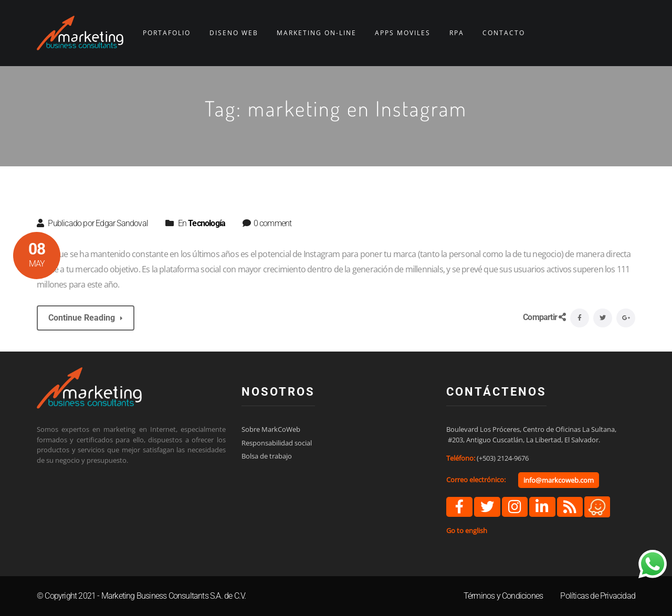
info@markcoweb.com (559, 480)
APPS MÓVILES (403, 33)
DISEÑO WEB (234, 33)
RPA (457, 33)
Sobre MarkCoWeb (271, 429)
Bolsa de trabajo (267, 456)
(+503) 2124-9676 (503, 458)
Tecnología (207, 223)
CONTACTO (504, 33)
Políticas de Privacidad (598, 596)
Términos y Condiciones (503, 596)
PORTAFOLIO (167, 33)
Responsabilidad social (277, 443)
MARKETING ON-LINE (317, 33)
